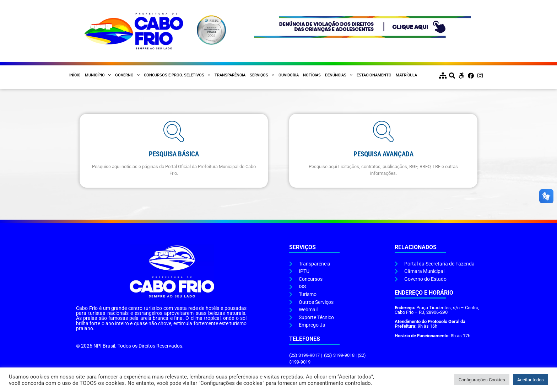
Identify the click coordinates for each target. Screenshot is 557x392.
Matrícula (406, 75)
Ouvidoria (289, 75)
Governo (127, 75)
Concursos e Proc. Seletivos (177, 75)
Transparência (230, 75)
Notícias (312, 75)
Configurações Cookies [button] (482, 380)
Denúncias (339, 75)
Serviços (262, 75)
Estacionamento (374, 75)
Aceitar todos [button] (531, 380)
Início (75, 75)
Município (98, 75)
